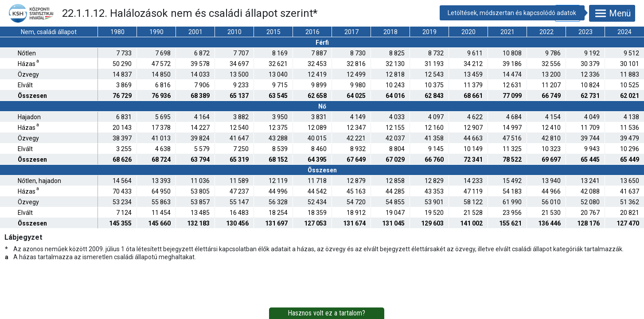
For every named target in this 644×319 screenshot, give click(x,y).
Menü (612, 13)
